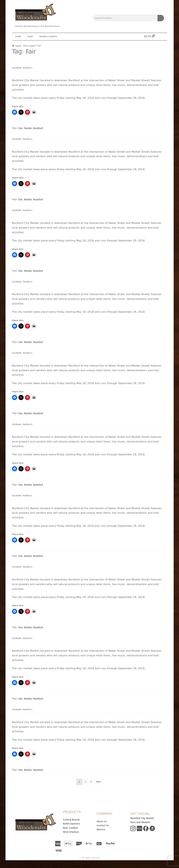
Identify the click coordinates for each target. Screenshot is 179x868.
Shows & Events (48, 37)
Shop (30, 37)
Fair (21, 128)
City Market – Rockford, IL (22, 68)
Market (28, 128)
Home (18, 37)
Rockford (38, 128)
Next (98, 782)
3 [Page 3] (91, 782)
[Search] (161, 18)
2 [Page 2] (86, 782)
